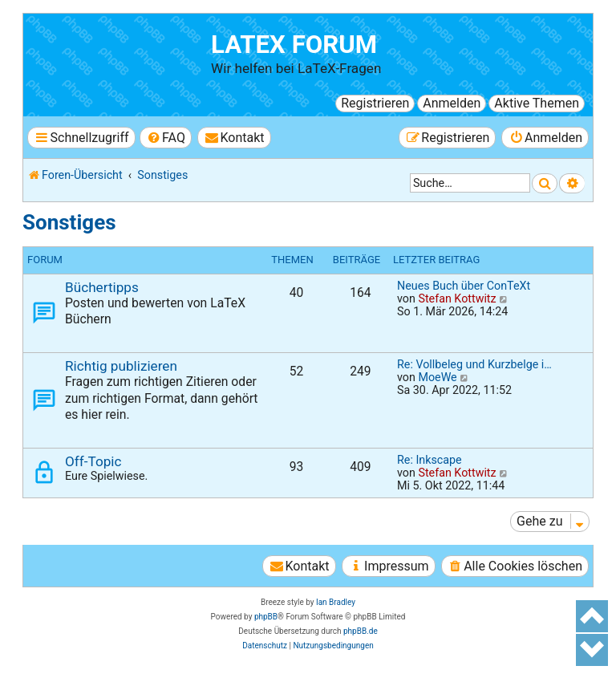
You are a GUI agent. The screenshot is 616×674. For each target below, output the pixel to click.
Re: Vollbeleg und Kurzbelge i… (474, 364)
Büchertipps (102, 287)
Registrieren (375, 103)
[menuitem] (166, 138)
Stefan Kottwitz (457, 298)
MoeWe (437, 377)
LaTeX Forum (294, 45)
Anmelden (452, 103)
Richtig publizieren (121, 366)
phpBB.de (361, 631)
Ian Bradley (336, 602)
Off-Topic (93, 461)
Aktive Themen (537, 103)
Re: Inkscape (430, 460)
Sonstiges (69, 222)
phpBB (266, 617)
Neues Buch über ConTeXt (464, 286)
